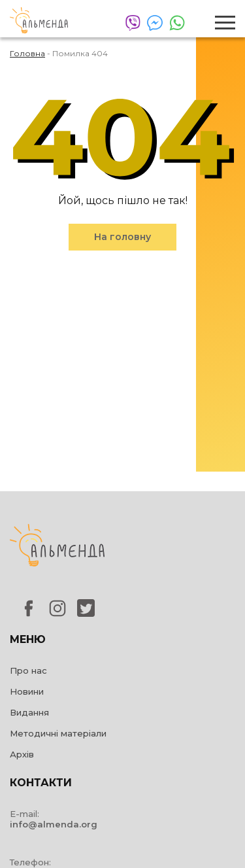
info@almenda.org (54, 824)
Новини (27, 691)
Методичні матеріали (58, 733)
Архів (22, 754)
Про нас (28, 670)
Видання (29, 712)
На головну (122, 237)
